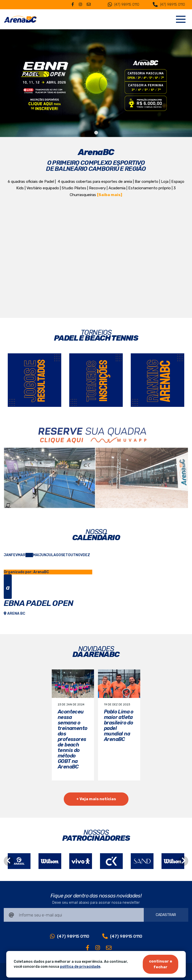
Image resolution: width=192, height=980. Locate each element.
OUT (72, 555)
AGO (57, 555)
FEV (14, 555)
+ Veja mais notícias (96, 799)
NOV (79, 555)
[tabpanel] (96, 83)
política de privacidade (80, 967)
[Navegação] (181, 19)
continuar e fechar (161, 964)
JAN (7, 555)
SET (64, 555)
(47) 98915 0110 (123, 5)
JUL (50, 555)
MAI (36, 555)
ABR (29, 555)
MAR (22, 555)
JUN (43, 555)
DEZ (86, 555)
